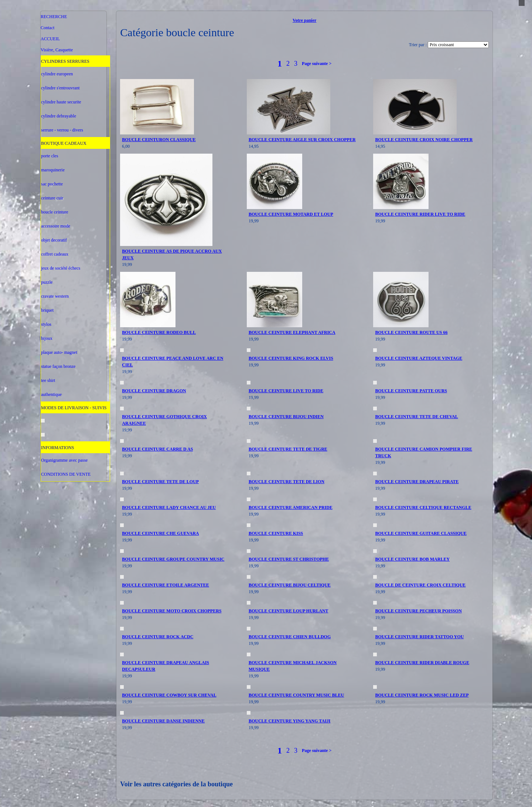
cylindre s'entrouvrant (60, 88)
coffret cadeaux (55, 254)
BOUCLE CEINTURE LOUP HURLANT (289, 611)
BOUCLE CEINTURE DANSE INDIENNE (163, 721)
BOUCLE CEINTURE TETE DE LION (287, 482)
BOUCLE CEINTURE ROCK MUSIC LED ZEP (422, 695)
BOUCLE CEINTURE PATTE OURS (411, 391)
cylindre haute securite (61, 102)
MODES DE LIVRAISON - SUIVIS (74, 408)
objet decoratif (54, 240)
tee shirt (48, 380)
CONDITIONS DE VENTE (66, 474)
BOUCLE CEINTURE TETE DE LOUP (160, 482)
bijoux (47, 338)
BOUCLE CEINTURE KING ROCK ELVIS (291, 358)
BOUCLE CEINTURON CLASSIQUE (159, 140)
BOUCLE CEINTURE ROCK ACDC (158, 637)
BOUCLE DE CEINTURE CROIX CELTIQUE (420, 585)
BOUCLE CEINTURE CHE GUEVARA (160, 533)
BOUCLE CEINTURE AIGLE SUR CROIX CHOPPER (302, 140)
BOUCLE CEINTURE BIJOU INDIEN (286, 417)
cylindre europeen (57, 74)
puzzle (47, 282)
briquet (47, 310)
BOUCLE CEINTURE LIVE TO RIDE (286, 391)
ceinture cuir (52, 198)
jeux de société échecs (61, 268)
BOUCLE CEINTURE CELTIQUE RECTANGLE (423, 507)
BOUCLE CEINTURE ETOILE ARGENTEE (166, 585)
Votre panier (304, 20)
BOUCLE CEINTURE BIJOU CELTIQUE (290, 585)
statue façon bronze (58, 366)
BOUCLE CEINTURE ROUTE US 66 (411, 332)
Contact (47, 28)
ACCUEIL (50, 39)
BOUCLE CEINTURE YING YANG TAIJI (290, 721)
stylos (46, 324)
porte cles (50, 156)
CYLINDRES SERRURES (65, 61)
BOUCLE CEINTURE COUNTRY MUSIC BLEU (296, 695)
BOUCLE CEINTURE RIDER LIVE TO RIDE (420, 214)
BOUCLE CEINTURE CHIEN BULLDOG (290, 637)
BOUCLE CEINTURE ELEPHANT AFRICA (292, 332)
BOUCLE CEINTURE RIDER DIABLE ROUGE (422, 663)
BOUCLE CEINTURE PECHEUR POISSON (418, 611)
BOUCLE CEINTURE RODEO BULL (159, 332)
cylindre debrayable (59, 116)
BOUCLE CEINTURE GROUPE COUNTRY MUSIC (173, 559)
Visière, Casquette (57, 50)
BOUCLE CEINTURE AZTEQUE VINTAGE (419, 358)
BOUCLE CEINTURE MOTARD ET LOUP (291, 214)
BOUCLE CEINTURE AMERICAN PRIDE (291, 507)
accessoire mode (56, 226)
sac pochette (52, 184)
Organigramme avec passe (64, 460)
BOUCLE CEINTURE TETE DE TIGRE (288, 449)
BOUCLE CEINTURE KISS (276, 533)
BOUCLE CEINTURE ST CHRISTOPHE (289, 559)
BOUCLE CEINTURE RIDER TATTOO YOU (419, 637)
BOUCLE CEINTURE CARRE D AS (157, 449)
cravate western (55, 296)
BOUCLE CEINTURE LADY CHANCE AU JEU (169, 507)
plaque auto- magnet (59, 352)
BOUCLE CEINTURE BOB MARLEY (412, 559)
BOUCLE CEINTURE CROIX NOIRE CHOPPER (424, 140)
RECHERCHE (54, 17)
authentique (51, 394)
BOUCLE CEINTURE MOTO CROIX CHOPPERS (172, 611)
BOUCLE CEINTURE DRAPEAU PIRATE (417, 482)
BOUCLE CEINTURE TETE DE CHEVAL (416, 417)
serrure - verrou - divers (62, 130)
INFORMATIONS (57, 448)
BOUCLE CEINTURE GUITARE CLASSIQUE (421, 533)
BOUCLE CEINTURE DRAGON (154, 391)
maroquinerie (53, 170)
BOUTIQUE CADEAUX (64, 143)
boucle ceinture (55, 212)
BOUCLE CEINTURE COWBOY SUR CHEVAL (169, 695)
